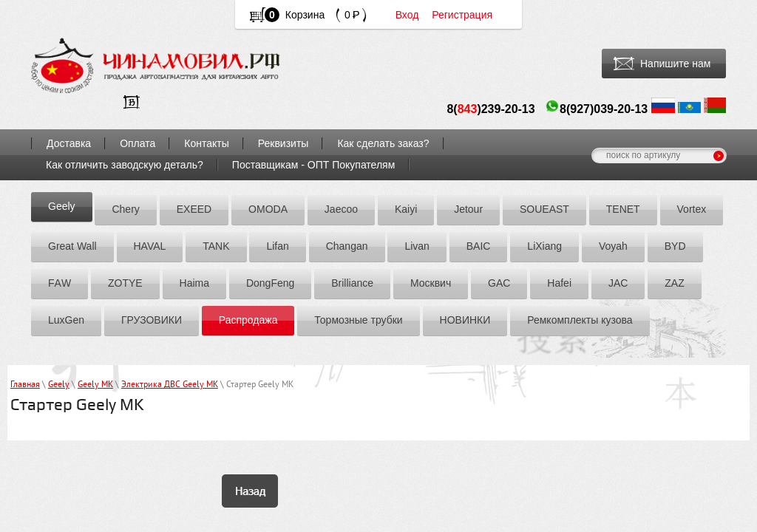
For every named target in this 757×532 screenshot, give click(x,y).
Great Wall (72, 246)
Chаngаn (347, 246)
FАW (60, 283)
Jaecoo (341, 209)
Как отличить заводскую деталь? (125, 165)
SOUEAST (544, 209)
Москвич (431, 283)
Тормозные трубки (358, 320)
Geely (62, 206)
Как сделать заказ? (383, 143)
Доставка (69, 143)
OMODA (268, 209)
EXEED (194, 209)
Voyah (613, 246)
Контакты (206, 143)
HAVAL (150, 246)
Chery (125, 209)
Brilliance (352, 283)
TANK (216, 246)
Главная (25, 385)
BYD (675, 246)
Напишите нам (675, 64)
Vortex (692, 209)
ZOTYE (125, 283)
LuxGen (66, 320)
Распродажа (248, 320)
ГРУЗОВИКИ (152, 320)
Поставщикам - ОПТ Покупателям (314, 165)
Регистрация (462, 15)
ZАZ (674, 283)
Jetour (468, 209)
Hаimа (194, 283)
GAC (499, 283)
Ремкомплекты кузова (580, 320)
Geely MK (95, 385)
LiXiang (544, 246)
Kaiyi (406, 209)
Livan (417, 246)
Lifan (277, 246)
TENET (623, 209)
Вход (407, 15)
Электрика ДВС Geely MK (170, 385)
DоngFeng (270, 283)
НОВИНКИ (465, 320)
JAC (618, 283)
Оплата (138, 143)
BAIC (479, 246)
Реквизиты (284, 143)
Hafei (559, 283)
